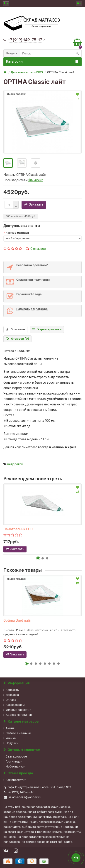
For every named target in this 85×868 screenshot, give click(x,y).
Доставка (11, 695)
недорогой (15, 464)
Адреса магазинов (18, 715)
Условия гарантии (17, 710)
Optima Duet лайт (18, 620)
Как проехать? (15, 780)
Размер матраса (17, 233)
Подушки (11, 743)
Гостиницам (13, 761)
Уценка (10, 738)
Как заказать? (14, 705)
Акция (9, 728)
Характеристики (47, 329)
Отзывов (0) (17, 339)
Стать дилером (15, 756)
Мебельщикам (15, 766)
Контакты (11, 690)
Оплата (10, 700)
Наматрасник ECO (18, 529)
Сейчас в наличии (17, 733)
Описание (15, 329)
